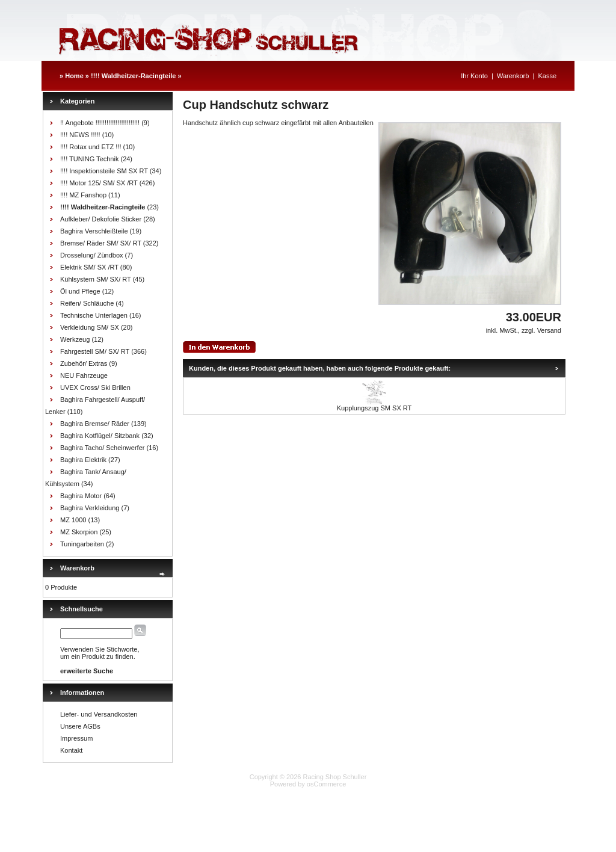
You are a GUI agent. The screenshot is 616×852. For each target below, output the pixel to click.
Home (74, 76)
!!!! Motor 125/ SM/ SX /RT (99, 183)
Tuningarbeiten (82, 544)
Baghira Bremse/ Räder (95, 424)
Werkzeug (75, 339)
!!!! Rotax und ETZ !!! (91, 147)
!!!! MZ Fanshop (83, 195)
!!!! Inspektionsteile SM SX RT (104, 171)
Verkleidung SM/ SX (90, 327)
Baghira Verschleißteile (94, 231)
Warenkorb (513, 76)
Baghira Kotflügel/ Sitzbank (100, 436)
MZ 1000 (73, 520)
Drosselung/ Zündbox (92, 255)
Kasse (547, 76)
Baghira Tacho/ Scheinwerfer (102, 448)
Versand (549, 330)
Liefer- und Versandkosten (99, 714)
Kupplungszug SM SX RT (374, 408)
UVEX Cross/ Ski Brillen (95, 387)
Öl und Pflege (80, 291)
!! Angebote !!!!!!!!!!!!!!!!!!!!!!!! (100, 123)
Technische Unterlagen (94, 315)
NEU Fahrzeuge (84, 375)
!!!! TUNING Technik (89, 159)
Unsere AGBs (80, 726)
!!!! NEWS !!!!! (80, 135)
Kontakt (71, 750)
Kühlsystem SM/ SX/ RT (96, 279)
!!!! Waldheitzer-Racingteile (133, 76)
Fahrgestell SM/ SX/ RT (95, 351)
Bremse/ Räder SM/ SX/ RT (101, 243)
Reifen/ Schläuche (87, 303)
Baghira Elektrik (83, 460)
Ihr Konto (474, 76)
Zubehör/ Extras (84, 363)
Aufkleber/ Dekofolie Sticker (101, 219)
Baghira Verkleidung (90, 508)
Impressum (76, 738)
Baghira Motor (81, 496)
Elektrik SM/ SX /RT (89, 267)
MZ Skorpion (79, 532)
